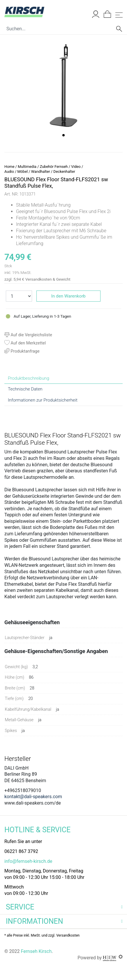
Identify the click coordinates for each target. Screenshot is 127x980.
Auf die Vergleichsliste (28, 335)
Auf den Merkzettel (25, 343)
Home (9, 167)
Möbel (23, 171)
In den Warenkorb (68, 296)
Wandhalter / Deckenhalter (53, 171)
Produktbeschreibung (29, 378)
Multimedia (27, 167)
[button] (63, 135)
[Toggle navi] (119, 15)
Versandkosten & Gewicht (48, 279)
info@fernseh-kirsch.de (28, 861)
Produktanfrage (22, 351)
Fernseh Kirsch (36, 951)
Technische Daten (25, 389)
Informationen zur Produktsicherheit (43, 400)
